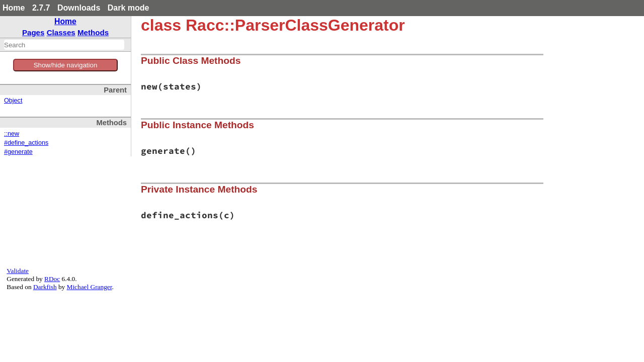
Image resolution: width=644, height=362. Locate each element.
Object (13, 101)
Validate (18, 271)
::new (12, 134)
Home (14, 8)
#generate (18, 152)
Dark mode (129, 8)
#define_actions (26, 143)
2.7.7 (41, 8)
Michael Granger (90, 287)
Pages (33, 32)
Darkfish (45, 287)
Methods (93, 32)
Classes (61, 32)
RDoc (52, 279)
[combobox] (64, 45)
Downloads (79, 8)
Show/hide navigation (66, 65)
